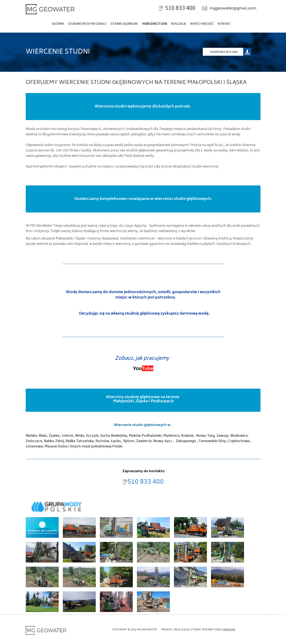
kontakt (224, 24)
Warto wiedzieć (202, 24)
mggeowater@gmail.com (233, 9)
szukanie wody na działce (87, 24)
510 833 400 (180, 9)
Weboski (229, 630)
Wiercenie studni (155, 24)
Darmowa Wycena (224, 52)
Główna (58, 24)
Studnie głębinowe (124, 24)
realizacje (179, 24)
